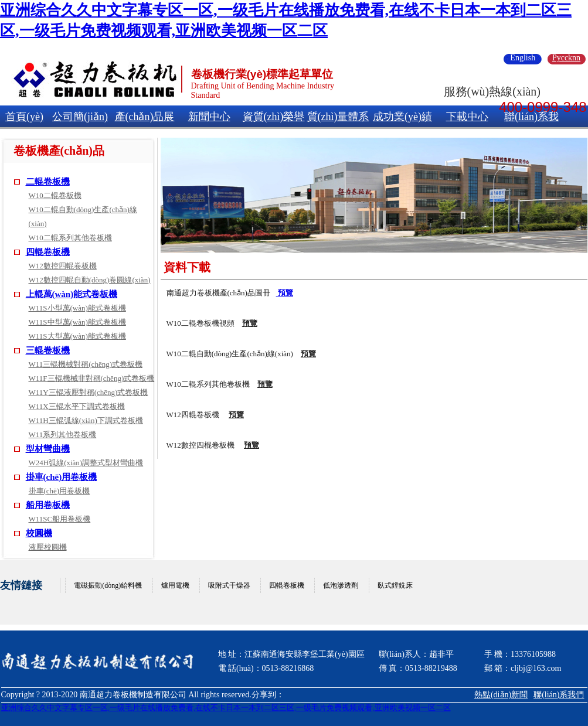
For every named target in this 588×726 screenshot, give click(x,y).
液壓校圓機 (48, 547)
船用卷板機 (48, 505)
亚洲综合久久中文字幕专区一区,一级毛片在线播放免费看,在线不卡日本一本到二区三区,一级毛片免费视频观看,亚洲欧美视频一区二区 (226, 708)
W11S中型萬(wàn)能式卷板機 (77, 322)
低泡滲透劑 (341, 585)
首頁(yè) (24, 117)
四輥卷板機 (48, 252)
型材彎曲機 (48, 449)
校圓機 (39, 533)
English (523, 58)
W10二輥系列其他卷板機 (70, 238)
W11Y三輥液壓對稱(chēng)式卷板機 (89, 392)
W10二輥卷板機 (55, 195)
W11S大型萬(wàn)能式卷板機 (77, 336)
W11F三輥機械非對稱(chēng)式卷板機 (92, 378)
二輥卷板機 (48, 182)
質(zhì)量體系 (338, 117)
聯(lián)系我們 (559, 695)
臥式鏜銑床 (395, 585)
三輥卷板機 (48, 350)
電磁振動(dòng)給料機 (108, 585)
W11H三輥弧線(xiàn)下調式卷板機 (86, 420)
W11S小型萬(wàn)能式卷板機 (77, 308)
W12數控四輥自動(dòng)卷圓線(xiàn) (90, 280)
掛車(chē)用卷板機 (62, 477)
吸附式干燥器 (229, 585)
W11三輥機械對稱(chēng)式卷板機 (86, 364)
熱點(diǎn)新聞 (501, 695)
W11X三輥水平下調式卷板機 (77, 406)
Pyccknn (566, 58)
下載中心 (467, 117)
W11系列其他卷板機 (63, 434)
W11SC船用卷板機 (60, 519)
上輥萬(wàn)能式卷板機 (72, 294)
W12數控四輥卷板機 (63, 266)
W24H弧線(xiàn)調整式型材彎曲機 (86, 463)
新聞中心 (209, 117)
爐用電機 (175, 585)
